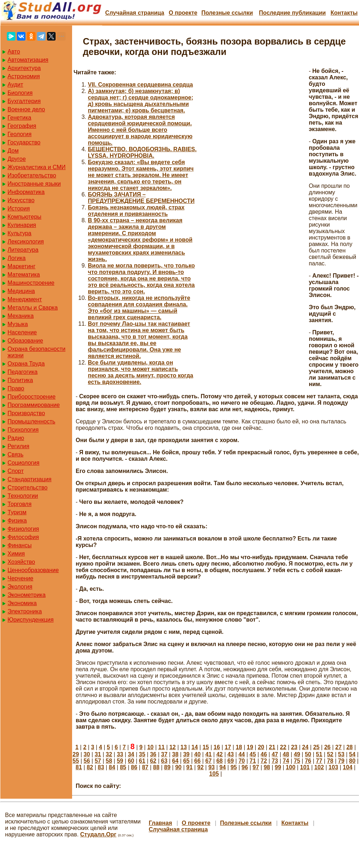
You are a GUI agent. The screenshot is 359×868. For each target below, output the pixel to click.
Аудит (15, 85)
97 (256, 767)
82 (90, 767)
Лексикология (26, 242)
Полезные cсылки (227, 13)
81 (79, 767)
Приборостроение (32, 397)
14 (195, 747)
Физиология (23, 529)
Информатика (26, 192)
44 (242, 754)
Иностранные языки (34, 184)
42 (219, 754)
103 (333, 767)
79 (341, 761)
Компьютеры (24, 217)
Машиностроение (31, 283)
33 (120, 754)
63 (164, 761)
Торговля (20, 504)
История (19, 208)
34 (131, 754)
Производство (26, 413)
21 (272, 747)
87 (145, 767)
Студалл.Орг (98, 834)
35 (142, 754)
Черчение (20, 578)
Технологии (23, 496)
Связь (15, 454)
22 (283, 747)
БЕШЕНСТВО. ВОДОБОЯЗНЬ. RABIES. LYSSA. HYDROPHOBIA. (142, 152)
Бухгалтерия (24, 101)
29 (76, 754)
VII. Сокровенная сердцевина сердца (140, 85)
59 (120, 761)
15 (206, 747)
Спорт (16, 471)
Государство (24, 142)
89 (167, 767)
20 (261, 747)
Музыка (18, 324)
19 (250, 747)
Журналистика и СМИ (37, 167)
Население (22, 332)
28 (350, 747)
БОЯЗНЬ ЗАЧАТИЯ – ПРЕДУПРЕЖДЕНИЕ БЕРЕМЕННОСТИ (141, 198)
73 (275, 761)
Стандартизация (29, 479)
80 (352, 761)
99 (278, 767)
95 (234, 767)
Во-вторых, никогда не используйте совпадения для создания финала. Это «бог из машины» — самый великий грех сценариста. (139, 308)
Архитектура (24, 68)
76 (308, 761)
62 (153, 761)
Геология (20, 134)
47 (275, 754)
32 (109, 754)
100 (291, 767)
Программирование (34, 405)
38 (175, 754)
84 (112, 767)
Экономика (22, 603)
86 (134, 767)
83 (101, 767)
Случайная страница (135, 13)
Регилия (18, 446)
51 (319, 754)
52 (330, 754)
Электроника (25, 611)
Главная (160, 823)
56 (87, 761)
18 (239, 747)
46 (264, 754)
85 (123, 767)
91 (189, 767)
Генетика (19, 118)
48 (286, 754)
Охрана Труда (26, 364)
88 (156, 767)
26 (327, 747)
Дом (13, 151)
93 (212, 767)
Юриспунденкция (30, 620)
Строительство (27, 488)
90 (178, 767)
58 (109, 761)
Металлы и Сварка (33, 308)
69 (231, 761)
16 (217, 747)
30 (87, 754)
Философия (23, 537)
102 (319, 767)
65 (186, 761)
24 (305, 747)
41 (208, 754)
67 (208, 761)
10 (150, 747)
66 (198, 761)
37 (164, 754)
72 (264, 761)
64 (175, 761)
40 (198, 754)
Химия (16, 554)
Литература (23, 250)
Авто (14, 52)
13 (184, 747)
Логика (16, 258)
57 (98, 761)
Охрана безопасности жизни (36, 352)
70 (242, 761)
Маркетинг (22, 266)
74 (286, 761)
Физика (17, 521)
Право (16, 388)
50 (308, 754)
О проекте (183, 13)
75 (297, 761)
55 (76, 761)
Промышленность (31, 421)
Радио (16, 438)
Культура (20, 233)
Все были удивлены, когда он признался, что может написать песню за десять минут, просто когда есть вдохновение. (141, 372)
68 (219, 761)
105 (214, 774)
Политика (20, 380)
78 (330, 761)
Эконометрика (27, 595)
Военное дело (26, 109)
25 (316, 747)
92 (200, 767)
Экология (20, 587)
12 (173, 747)
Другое (17, 159)
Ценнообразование (33, 570)
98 (267, 767)
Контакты (344, 13)
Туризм (17, 512)
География (22, 126)
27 (339, 747)
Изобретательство (32, 175)
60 (131, 761)
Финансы (20, 545)
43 (231, 754)
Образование (25, 341)
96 (245, 767)
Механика (21, 316)
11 (161, 747)
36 (153, 754)
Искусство (21, 200)
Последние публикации (292, 13)
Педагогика (23, 372)
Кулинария (22, 225)
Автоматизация (28, 60)
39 (186, 754)
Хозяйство (21, 562)
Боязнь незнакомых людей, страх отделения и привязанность (136, 211)
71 (253, 761)
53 (341, 754)
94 (223, 767)
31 (98, 754)
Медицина (21, 291)
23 (294, 747)
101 (305, 767)
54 (352, 754)
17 (228, 747)
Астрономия (24, 76)
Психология (23, 430)
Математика (24, 275)
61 (142, 761)
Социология (23, 463)
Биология (20, 93)
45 (253, 754)
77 (319, 761)
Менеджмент (25, 299)
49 (297, 754)
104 (348, 767)
